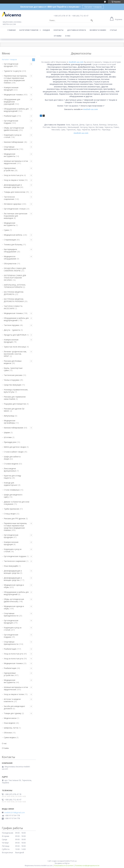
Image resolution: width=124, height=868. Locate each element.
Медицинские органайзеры (10, 422)
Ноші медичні (9, 723)
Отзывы (58, 36)
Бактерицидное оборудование (10, 250)
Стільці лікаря (10, 514)
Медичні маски (10, 718)
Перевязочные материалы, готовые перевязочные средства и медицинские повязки (15, 79)
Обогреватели (10, 264)
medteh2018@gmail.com (15, 813)
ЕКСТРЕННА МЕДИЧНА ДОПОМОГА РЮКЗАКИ (14, 300)
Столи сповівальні (12, 490)
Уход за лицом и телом (14, 180)
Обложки (8, 733)
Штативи (8, 437)
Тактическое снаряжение (9, 198)
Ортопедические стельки (15, 209)
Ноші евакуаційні (11, 566)
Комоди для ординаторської (11, 484)
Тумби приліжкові (11, 509)
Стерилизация (10, 240)
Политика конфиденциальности (87, 866)
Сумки (6, 230)
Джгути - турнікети (12, 330)
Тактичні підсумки (11, 325)
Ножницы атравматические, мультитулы (16, 391)
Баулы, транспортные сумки (13, 369)
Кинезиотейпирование (14, 142)
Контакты (59, 30)
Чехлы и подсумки (12, 380)
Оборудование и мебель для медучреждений (16, 110)
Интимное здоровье (13, 204)
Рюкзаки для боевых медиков (13, 362)
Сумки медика (10, 737)
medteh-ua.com (76, 62)
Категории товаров (29, 30)
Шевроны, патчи (11, 728)
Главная (12, 30)
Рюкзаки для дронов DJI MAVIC (14, 410)
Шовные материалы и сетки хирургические (16, 162)
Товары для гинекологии (14, 192)
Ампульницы (9, 416)
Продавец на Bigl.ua (62, 863)
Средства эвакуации (12, 385)
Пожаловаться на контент (64, 866)
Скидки (46, 30)
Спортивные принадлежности (11, 148)
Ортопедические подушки (11, 122)
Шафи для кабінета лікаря (12, 458)
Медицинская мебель (13, 235)
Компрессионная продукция (11, 89)
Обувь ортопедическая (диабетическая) (14, 129)
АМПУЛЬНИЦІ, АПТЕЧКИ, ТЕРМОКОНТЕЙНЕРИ (15, 286)
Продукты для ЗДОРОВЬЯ (15, 335)
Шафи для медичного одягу (13, 496)
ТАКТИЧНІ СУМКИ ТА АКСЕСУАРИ (13, 307)
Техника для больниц (13, 244)
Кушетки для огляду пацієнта (12, 477)
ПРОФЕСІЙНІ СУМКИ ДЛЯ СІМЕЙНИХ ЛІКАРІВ (15, 269)
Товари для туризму (12, 713)
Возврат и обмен (98, 30)
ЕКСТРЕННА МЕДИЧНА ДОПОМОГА (14, 293)
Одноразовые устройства (10, 169)
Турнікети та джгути (13, 71)
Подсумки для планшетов (15, 404)
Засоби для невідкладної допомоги (14, 707)
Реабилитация (10, 116)
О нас (68, 36)
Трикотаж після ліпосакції (15, 347)
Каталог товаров (93, 7)
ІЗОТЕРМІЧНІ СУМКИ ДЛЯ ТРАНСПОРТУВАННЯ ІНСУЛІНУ (15, 278)
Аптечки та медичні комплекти (12, 700)
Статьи (113, 30)
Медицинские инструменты (10, 155)
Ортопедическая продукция (11, 65)
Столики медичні (11, 464)
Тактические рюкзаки (13, 375)
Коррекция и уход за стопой (13, 136)
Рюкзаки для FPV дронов (14, 518)
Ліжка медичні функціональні (10, 470)
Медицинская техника (13, 95)
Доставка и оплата (77, 30)
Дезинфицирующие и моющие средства (13, 186)
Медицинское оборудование (10, 258)
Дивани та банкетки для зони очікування (17, 503)
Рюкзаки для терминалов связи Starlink (15, 398)
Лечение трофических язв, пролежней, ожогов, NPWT (15, 354)
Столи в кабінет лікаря (14, 452)
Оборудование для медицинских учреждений (12, 102)
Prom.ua (74, 861)
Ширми (7, 432)
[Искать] (92, 20)
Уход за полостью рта (13, 175)
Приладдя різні (10, 442)
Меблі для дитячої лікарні (15, 447)
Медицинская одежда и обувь (14, 586)
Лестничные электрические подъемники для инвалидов (16, 216)
